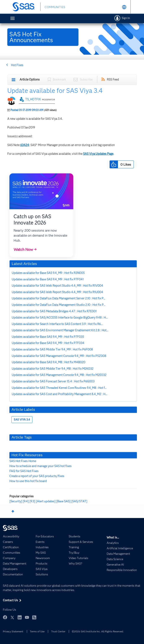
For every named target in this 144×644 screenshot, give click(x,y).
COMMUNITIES (55, 7)
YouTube (27, 617)
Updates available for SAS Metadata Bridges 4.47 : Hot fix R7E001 (54, 311)
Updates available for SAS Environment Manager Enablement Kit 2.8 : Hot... (60, 330)
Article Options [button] (30, 79)
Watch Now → (25, 250)
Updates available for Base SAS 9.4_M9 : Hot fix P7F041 (48, 279)
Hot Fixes (17, 65)
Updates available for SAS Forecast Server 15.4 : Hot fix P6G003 (53, 381)
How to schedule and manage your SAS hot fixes (40, 466)
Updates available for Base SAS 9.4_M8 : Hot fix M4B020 (49, 362)
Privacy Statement (13, 631)
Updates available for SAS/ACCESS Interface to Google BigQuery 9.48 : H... (60, 318)
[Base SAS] (63, 501)
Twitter (12, 617)
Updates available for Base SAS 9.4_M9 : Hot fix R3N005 (48, 273)
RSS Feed (113, 79)
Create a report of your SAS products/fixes (37, 476)
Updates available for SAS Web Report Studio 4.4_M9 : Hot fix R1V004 (57, 286)
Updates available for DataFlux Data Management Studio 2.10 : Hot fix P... (59, 305)
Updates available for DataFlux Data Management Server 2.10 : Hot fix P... (58, 298)
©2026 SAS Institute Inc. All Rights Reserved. (98, 631)
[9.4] (26, 501)
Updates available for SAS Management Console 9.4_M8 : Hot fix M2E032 (59, 375)
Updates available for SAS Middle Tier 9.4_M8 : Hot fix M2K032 (53, 369)
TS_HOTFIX (33, 99)
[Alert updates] (46, 501)
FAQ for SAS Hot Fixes (24, 471)
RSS (34, 617)
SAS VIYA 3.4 (22, 420)
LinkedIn (20, 617)
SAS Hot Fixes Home (23, 461)
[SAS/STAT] (79, 501)
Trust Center (58, 631)
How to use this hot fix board (28, 481)
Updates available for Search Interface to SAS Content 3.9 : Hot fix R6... (57, 324)
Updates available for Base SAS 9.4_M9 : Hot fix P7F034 (48, 343)
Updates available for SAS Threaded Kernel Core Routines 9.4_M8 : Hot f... (59, 388)
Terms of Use (37, 631)
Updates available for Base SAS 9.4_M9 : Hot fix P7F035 (48, 337)
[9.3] (32, 501)
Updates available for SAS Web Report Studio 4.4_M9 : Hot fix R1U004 (57, 292)
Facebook (5, 617)
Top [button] (13, 511)
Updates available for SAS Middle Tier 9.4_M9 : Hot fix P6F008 (52, 349)
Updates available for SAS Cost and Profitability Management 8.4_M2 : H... (59, 394)
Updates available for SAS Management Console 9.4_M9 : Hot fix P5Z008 (59, 356)
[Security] (16, 501)
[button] (114, 164)
